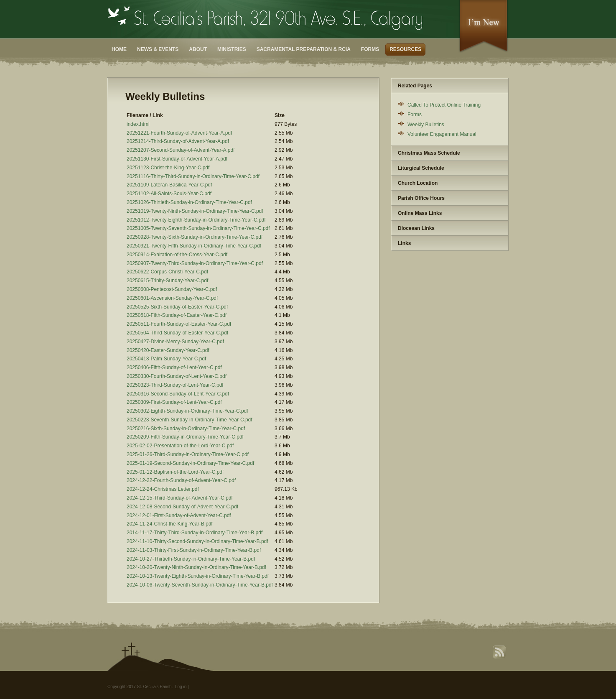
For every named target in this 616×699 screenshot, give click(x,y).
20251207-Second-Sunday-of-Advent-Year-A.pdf (181, 150)
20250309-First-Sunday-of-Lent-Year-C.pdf (174, 402)
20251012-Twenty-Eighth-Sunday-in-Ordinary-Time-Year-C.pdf (196, 220)
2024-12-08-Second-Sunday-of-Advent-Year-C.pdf (182, 507)
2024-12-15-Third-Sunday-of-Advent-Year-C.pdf (180, 498)
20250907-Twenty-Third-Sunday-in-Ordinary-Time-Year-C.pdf (195, 263)
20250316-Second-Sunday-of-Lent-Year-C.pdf (178, 394)
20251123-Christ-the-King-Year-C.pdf (168, 168)
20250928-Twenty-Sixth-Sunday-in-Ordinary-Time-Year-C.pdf (195, 237)
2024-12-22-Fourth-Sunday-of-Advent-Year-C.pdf (181, 480)
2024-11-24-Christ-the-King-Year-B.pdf (170, 524)
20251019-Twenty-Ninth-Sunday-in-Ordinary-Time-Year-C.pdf (195, 211)
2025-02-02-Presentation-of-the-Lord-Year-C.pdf (180, 446)
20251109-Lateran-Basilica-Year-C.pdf (169, 185)
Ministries (232, 49)
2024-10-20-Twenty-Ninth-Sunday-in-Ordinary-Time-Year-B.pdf (196, 567)
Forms (370, 49)
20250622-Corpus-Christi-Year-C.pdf (167, 272)
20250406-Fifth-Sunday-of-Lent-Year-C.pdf (174, 367)
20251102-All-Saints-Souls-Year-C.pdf (169, 194)
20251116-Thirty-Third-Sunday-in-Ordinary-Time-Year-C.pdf (193, 176)
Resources (405, 49)
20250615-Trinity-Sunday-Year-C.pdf (167, 281)
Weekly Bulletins (426, 125)
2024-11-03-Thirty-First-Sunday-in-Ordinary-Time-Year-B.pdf (194, 550)
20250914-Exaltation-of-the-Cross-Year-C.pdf (177, 255)
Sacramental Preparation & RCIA (304, 49)
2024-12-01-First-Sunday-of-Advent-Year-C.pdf (179, 515)
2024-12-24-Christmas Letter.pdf (163, 489)
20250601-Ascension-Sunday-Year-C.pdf (172, 298)
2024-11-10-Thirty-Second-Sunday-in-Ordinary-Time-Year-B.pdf (197, 541)
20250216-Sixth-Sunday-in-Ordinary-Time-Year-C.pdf (186, 429)
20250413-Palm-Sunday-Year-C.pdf (166, 359)
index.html (138, 124)
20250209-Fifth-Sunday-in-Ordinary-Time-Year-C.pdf (185, 437)
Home (119, 49)
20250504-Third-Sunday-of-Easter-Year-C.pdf (177, 333)
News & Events (158, 49)
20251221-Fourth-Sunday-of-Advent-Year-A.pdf (179, 133)
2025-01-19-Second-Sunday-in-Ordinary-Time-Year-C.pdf (190, 463)
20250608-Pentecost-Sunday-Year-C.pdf (172, 289)
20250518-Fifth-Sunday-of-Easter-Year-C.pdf (177, 315)
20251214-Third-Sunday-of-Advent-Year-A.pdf (178, 141)
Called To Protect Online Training (444, 105)
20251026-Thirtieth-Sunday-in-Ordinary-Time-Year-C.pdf (189, 202)
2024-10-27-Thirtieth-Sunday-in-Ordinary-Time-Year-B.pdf (191, 559)
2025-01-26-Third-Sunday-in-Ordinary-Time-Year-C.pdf (188, 454)
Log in (181, 687)
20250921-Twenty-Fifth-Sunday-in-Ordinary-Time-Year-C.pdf (194, 246)
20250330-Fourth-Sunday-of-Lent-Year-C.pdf (177, 376)
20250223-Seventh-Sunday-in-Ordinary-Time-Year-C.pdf (190, 420)
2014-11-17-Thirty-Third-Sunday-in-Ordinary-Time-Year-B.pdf (195, 533)
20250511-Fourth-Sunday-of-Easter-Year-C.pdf (179, 324)
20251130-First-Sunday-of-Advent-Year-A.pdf (177, 159)
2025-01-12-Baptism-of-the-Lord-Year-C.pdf (175, 472)
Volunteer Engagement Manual (442, 134)
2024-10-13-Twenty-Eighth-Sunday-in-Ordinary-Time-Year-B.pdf (198, 576)
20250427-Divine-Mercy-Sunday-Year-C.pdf (175, 342)
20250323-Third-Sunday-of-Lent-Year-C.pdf (175, 385)
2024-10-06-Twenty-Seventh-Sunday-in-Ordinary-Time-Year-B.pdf (200, 585)
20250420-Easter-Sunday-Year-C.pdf (168, 350)
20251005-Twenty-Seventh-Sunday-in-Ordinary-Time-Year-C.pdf (198, 228)
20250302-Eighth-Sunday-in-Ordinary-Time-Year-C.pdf (187, 411)
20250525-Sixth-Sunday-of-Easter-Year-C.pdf (177, 307)
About (198, 49)
